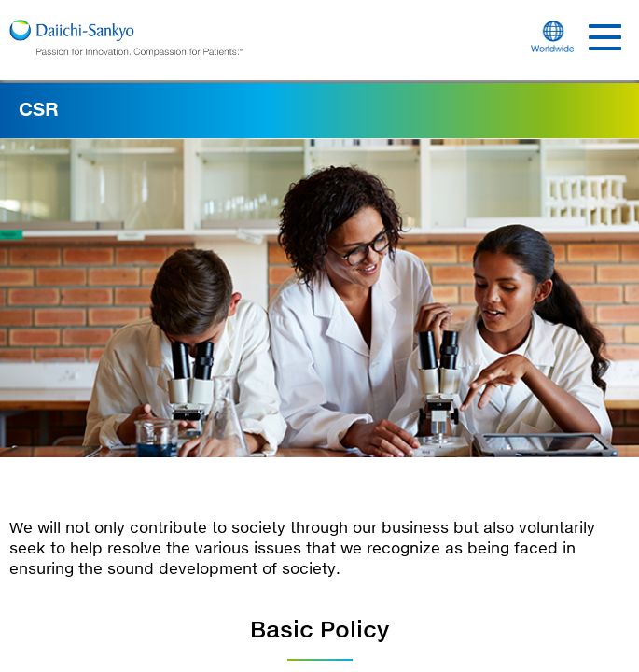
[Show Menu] (605, 41)
